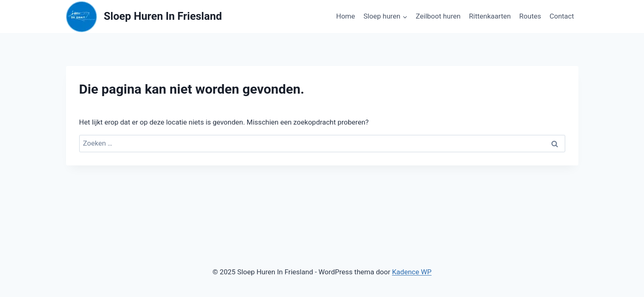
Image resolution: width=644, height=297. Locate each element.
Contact (562, 16)
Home (346, 16)
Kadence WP (412, 272)
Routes (530, 16)
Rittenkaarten (490, 16)
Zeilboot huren (438, 16)
